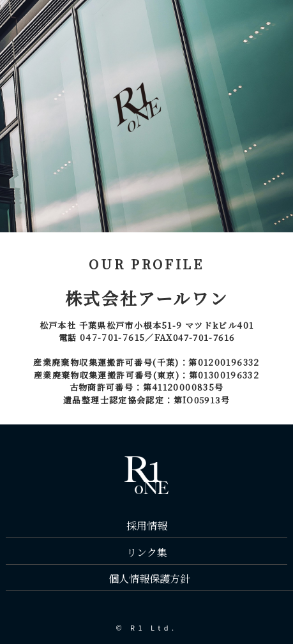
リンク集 (147, 552)
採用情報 (147, 526)
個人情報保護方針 (149, 579)
